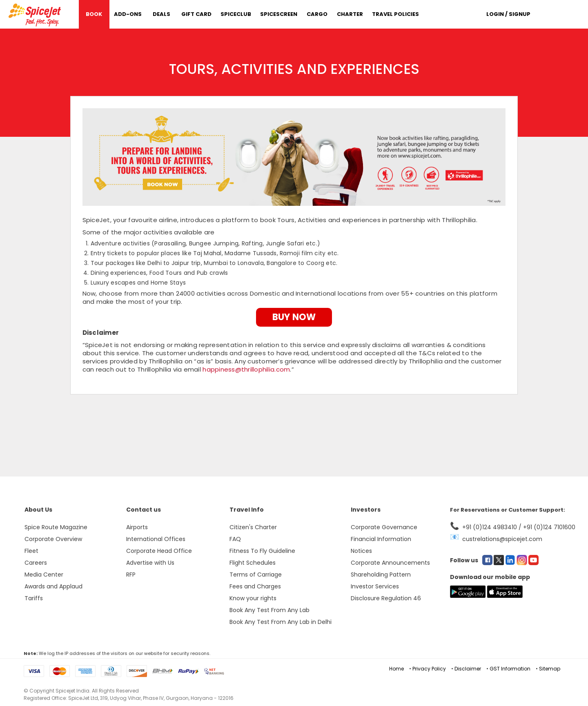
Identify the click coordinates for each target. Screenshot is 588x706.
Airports (137, 527)
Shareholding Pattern (381, 575)
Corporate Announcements (390, 563)
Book (94, 14)
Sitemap (550, 669)
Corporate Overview (53, 539)
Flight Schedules (253, 563)
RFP (131, 575)
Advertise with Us (150, 563)
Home (396, 669)
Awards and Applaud (53, 586)
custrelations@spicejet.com (502, 539)
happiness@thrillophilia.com (246, 369)
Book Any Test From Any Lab (269, 610)
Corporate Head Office (159, 551)
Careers (36, 563)
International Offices (156, 539)
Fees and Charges (255, 586)
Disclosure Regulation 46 (386, 598)
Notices (361, 551)
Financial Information (381, 539)
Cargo (317, 14)
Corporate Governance (384, 527)
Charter (350, 14)
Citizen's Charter (253, 527)
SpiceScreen (279, 14)
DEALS (161, 14)
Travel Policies (395, 14)
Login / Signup (508, 14)
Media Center (44, 575)
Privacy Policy (429, 669)
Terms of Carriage (256, 575)
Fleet (31, 551)
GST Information (510, 669)
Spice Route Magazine (56, 527)
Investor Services (375, 586)
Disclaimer (468, 669)
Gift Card (196, 14)
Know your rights (253, 598)
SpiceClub (236, 14)
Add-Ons (128, 14)
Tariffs (34, 598)
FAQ (235, 539)
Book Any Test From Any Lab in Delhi (281, 622)
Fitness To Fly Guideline (262, 551)
